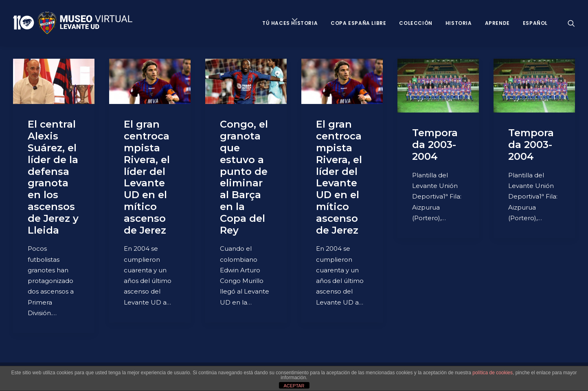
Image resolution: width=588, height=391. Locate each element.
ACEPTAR (294, 386)
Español (535, 23)
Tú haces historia (290, 23)
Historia (459, 23)
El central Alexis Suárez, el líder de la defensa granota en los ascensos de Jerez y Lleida (53, 177)
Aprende (497, 23)
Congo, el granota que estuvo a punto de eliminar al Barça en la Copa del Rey (244, 177)
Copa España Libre (358, 23)
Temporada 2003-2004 (435, 145)
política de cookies (493, 373)
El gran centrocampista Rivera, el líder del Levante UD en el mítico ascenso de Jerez (147, 177)
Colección (416, 23)
